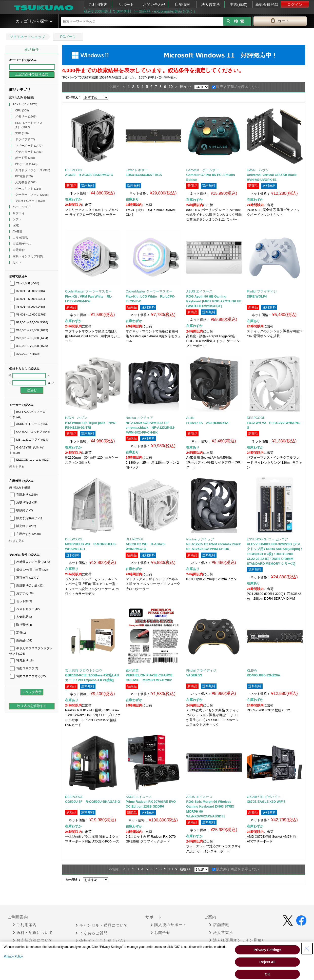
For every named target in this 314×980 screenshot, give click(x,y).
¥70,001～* (25, 354)
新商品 (21, 640)
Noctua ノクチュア (139, 418)
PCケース (26, 164)
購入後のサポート (169, 925)
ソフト (18, 219)
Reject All (267, 962)
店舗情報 (182, 4)
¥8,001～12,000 (28, 315)
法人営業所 (211, 4)
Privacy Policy (13, 956)
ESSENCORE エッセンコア (267, 539)
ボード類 (25, 158)
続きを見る (17, 467)
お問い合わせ (154, 4)
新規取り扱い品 (27, 585)
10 (171, 87)
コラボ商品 (21, 238)
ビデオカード (29, 152)
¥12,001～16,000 (29, 322)
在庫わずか (25, 534)
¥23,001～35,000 (29, 338)
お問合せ (160, 933)
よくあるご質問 (92, 933)
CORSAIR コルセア (30, 432)
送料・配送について (33, 933)
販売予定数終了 (26, 518)
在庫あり (24, 495)
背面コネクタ (24, 668)
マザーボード (29, 146)
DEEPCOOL (74, 170)
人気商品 (21, 617)
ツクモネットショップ (27, 37)
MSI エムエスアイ (29, 440)
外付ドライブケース (33, 170)
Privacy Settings (268, 950)
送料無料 (25, 578)
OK (268, 974)
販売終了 (23, 526)
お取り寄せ (24, 502)
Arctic (190, 418)
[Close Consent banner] (307, 949)
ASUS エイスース (29, 424)
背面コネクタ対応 (28, 676)
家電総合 (19, 250)
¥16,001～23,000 (29, 330)
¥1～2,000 (25, 283)
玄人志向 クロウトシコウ (84, 670)
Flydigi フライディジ (262, 291)
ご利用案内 (98, 4)
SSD (22, 133)
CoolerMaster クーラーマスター (88, 291)
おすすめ (22, 593)
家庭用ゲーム (22, 244)
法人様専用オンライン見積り (237, 940)
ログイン (295, 4)
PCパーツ (68, 37)
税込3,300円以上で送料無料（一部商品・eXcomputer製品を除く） (141, 11)
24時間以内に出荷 (30, 562)
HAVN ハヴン (258, 170)
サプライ (19, 213)
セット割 (21, 601)
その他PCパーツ (30, 201)
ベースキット (28, 189)
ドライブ (25, 139)
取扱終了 (21, 510)
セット (18, 262)
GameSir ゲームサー (202, 170)
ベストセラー (25, 609)
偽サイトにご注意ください (102, 941)
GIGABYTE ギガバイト (264, 797)
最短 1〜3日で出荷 (30, 570)
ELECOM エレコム (30, 460)
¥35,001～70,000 (29, 346)
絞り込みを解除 (22, 97)
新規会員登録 (267, 4)
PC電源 (24, 176)
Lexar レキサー (137, 170)
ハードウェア (22, 207)
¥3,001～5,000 (27, 299)
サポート (126, 4)
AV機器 (18, 231)
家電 (16, 225)
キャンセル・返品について (102, 925)
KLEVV (252, 670)
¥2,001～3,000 (27, 291)
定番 (18, 633)
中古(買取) (239, 4)
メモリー (26, 116)
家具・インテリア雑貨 (28, 256)
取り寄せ (21, 625)
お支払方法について (33, 940)
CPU (22, 110)
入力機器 (26, 182)
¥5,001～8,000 (27, 307)
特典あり (22, 660)
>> (189, 87)
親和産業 (132, 670)
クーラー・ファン (32, 195)
